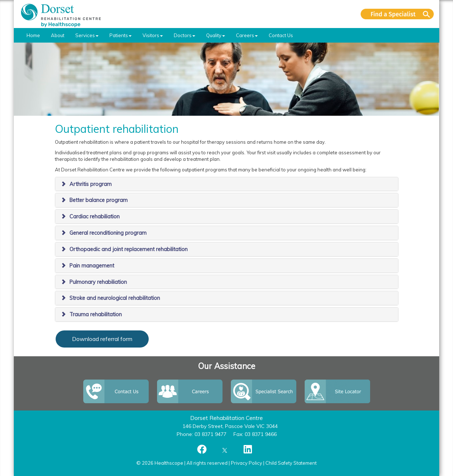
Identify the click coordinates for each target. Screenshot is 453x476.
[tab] (227, 184)
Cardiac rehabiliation (95, 217)
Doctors (185, 35)
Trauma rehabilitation (96, 314)
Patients (121, 35)
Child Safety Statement (291, 463)
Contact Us (281, 35)
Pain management (92, 266)
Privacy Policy (246, 463)
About (58, 35)
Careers (247, 35)
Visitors (153, 35)
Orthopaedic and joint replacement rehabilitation (129, 249)
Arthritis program (91, 184)
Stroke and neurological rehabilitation (115, 298)
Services (87, 35)
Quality (216, 35)
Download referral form (102, 339)
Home (33, 35)
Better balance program (99, 200)
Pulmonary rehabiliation (98, 282)
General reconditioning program (108, 233)
